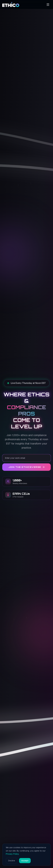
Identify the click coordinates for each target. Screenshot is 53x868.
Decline (12, 861)
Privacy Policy (12, 854)
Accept (25, 861)
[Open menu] (48, 5)
